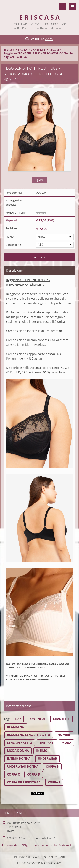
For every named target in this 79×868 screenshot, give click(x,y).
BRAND (22, 50)
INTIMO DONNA (19, 759)
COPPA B (52, 766)
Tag (6, 719)
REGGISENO (16, 727)
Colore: (10, 237)
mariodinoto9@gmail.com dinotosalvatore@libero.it (39, 845)
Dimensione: (13, 245)
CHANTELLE (38, 50)
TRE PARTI (47, 743)
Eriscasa (9, 50)
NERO (41, 237)
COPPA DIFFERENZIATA (24, 782)
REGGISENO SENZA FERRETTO (29, 735)
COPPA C (13, 774)
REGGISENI (56, 50)
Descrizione (14, 270)
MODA (66, 743)
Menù (72, 6)
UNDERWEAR (47, 759)
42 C (41, 244)
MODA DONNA (18, 751)
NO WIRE (64, 735)
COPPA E (54, 782)
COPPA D (34, 774)
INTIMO (42, 751)
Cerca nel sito (63, 6)
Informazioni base (19, 706)
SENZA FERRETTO (20, 743)
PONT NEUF (37, 719)
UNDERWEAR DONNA (23, 766)
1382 (18, 719)
